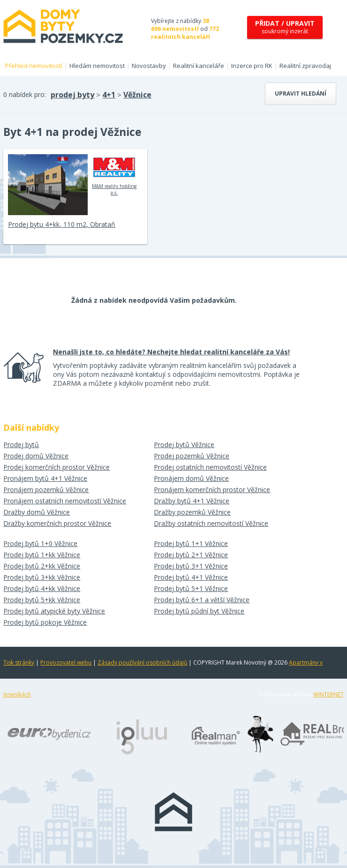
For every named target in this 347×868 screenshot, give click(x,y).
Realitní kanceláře (199, 66)
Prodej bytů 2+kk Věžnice (42, 566)
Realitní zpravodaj (305, 66)
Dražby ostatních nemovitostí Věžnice (211, 523)
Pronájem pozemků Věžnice (46, 490)
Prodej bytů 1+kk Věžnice (42, 555)
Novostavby (149, 66)
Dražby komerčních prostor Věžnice (57, 523)
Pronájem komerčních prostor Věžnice (212, 490)
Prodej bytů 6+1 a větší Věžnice (202, 600)
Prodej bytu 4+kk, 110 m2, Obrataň (62, 224)
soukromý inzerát (285, 27)
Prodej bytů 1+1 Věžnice (191, 543)
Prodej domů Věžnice (36, 456)
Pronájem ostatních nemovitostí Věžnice (65, 501)
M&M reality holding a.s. (114, 175)
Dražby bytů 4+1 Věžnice (192, 501)
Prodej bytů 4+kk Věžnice (42, 588)
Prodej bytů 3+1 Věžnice (191, 566)
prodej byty (72, 95)
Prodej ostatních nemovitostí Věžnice (210, 467)
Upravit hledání (301, 94)
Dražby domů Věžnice (37, 512)
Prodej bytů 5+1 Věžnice (191, 588)
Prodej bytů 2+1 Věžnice (191, 555)
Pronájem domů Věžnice (191, 478)
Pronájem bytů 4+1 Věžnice (45, 478)
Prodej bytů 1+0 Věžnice (40, 543)
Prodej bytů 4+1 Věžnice (191, 577)
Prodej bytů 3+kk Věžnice (42, 577)
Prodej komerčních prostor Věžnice (57, 467)
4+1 (109, 95)
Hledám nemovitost (97, 66)
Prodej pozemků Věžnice (192, 456)
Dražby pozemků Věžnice (192, 512)
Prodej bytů (21, 445)
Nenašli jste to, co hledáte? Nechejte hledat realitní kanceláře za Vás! (171, 352)
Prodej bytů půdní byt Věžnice (199, 611)
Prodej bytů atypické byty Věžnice (54, 611)
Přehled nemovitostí (34, 66)
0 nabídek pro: (25, 94)
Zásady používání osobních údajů (142, 662)
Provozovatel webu (66, 662)
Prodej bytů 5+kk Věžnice (42, 600)
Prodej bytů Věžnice (184, 445)
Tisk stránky (19, 662)
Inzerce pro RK (252, 66)
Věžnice (137, 95)
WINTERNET (328, 694)
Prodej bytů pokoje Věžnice (45, 622)
